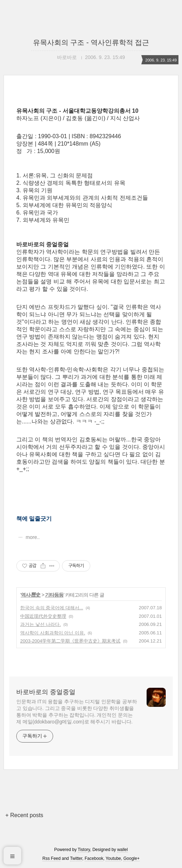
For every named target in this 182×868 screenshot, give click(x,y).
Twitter (76, 858)
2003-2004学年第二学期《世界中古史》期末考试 (70, 641)
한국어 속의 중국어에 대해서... (52, 608)
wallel (123, 850)
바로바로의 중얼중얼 (46, 692)
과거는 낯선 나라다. (41, 624)
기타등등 (54, 595)
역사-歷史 (31, 595)
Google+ (131, 858)
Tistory (84, 850)
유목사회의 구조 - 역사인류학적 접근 (91, 42)
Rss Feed (52, 858)
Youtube (113, 858)
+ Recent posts (24, 815)
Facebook (94, 858)
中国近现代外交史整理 (43, 616)
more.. (32, 537)
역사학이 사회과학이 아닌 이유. (53, 633)
